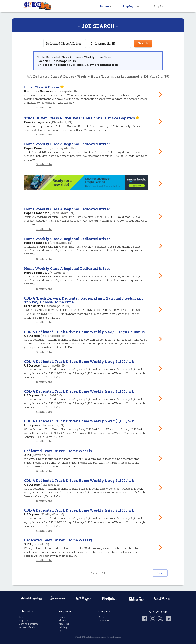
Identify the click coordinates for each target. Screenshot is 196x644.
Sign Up (23, 620)
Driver (106, 6)
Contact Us (104, 620)
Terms (102, 617)
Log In (159, 6)
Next (155, 573)
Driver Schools (27, 627)
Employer (131, 6)
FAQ (61, 631)
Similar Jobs (44, 107)
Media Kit (64, 624)
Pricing (63, 627)
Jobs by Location (28, 624)
